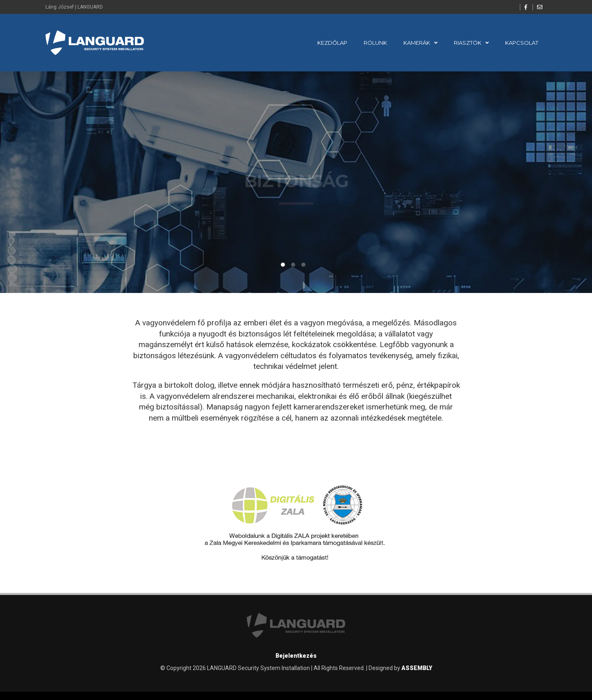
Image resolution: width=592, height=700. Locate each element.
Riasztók (468, 43)
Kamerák (417, 43)
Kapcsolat (522, 43)
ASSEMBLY (417, 668)
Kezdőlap (332, 43)
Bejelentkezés (296, 656)
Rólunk (375, 43)
